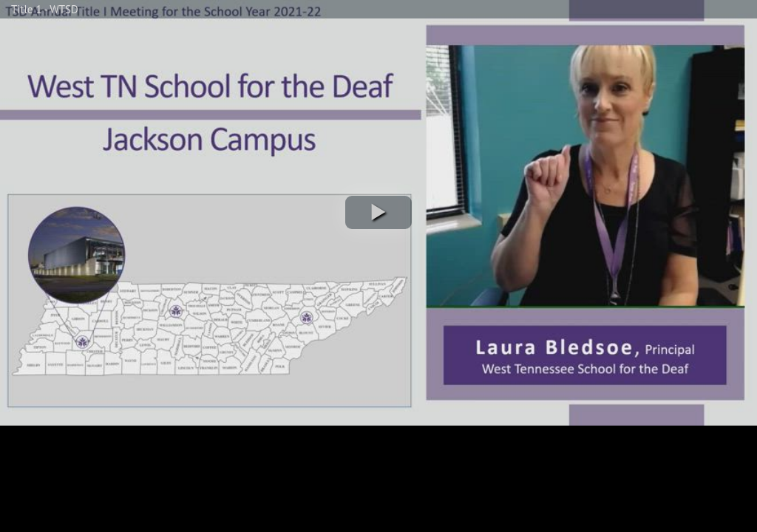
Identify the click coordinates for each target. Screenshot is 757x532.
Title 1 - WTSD (45, 9)
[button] (378, 212)
